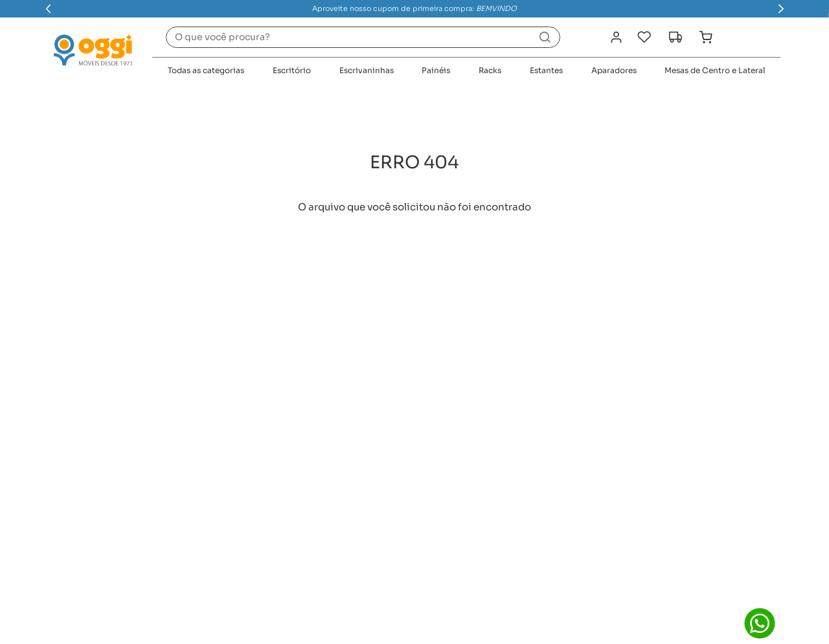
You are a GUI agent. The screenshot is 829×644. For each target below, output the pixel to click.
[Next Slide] (781, 9)
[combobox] (363, 37)
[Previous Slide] (49, 9)
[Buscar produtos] (545, 37)
